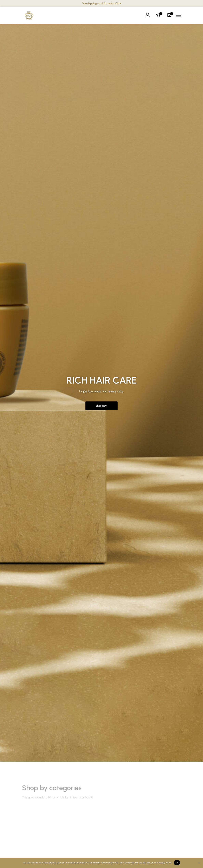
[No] (199, 863)
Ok (177, 863)
